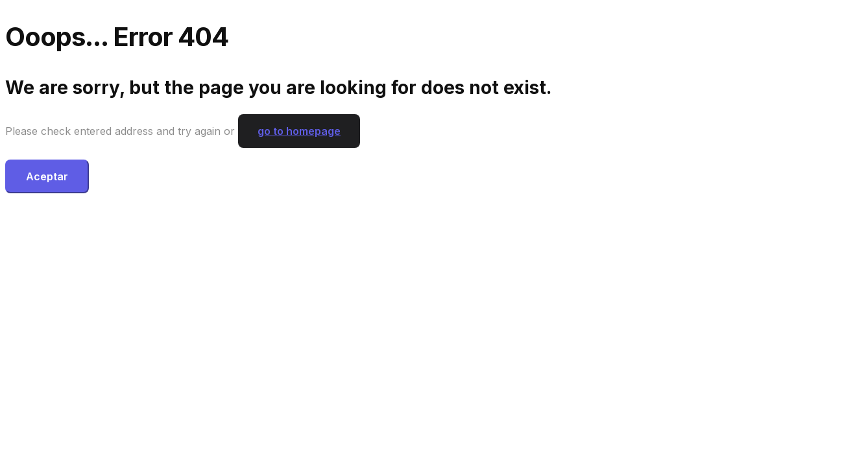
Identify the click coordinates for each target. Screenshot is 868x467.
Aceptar (47, 176)
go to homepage (299, 131)
